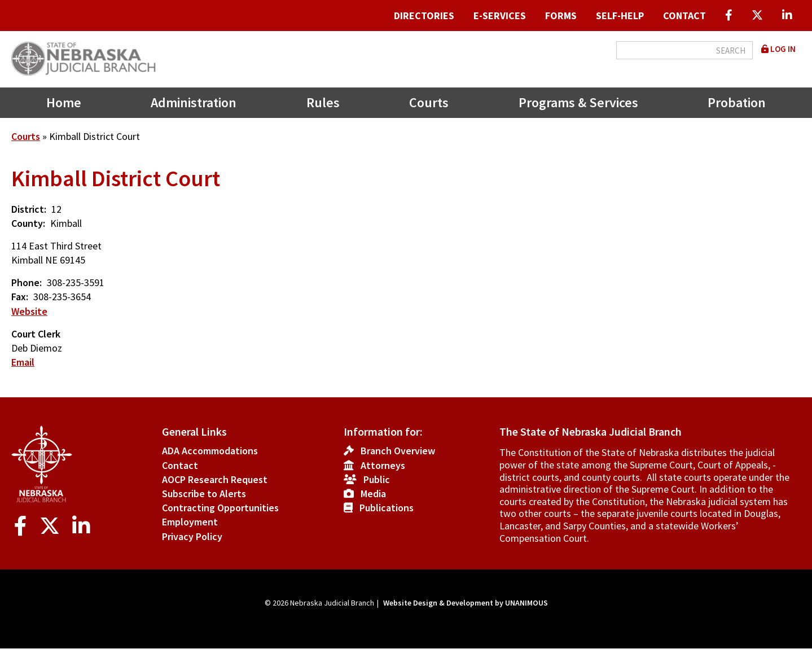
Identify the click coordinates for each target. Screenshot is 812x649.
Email (23, 362)
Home (64, 102)
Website (29, 311)
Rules (323, 102)
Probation (737, 102)
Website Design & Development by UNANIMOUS (466, 603)
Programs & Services (578, 102)
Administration (194, 102)
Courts (429, 102)
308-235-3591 (76, 282)
